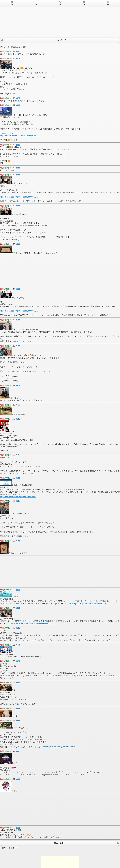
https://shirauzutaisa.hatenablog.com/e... (18, 497)
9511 (18, 405)
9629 (18, 661)
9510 (18, 385)
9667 (18, 751)
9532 (18, 541)
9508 (18, 320)
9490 (18, 244)
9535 (18, 628)
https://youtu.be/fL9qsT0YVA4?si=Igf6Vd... (19, 136)
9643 (18, 683)
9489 (18, 206)
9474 (18, 58)
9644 (18, 709)
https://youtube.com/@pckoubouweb (59, 747)
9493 (18, 289)
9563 (18, 645)
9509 (18, 346)
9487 (18, 168)
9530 (18, 478)
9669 (18, 828)
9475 (18, 98)
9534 (18, 608)
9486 (18, 145)
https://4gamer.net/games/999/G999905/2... (19, 197)
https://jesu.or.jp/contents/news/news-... (87, 604)
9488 (18, 175)
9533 (18, 590)
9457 (18, 51)
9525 (18, 419)
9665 (18, 720)
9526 (18, 455)
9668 (18, 779)
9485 (18, 105)
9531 (18, 501)
